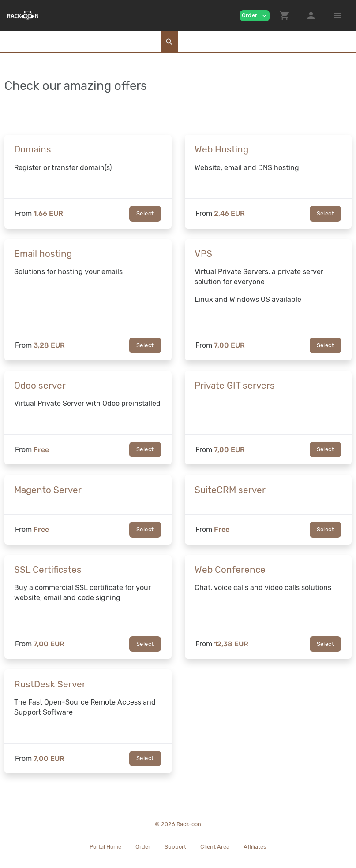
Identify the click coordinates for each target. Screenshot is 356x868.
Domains (33, 149)
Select (145, 213)
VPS (203, 254)
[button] (285, 15)
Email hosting (43, 254)
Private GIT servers (235, 386)
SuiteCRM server (230, 490)
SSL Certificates (48, 570)
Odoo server (40, 386)
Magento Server (48, 490)
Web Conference (230, 570)
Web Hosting (221, 149)
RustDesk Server (50, 684)
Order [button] (255, 16)
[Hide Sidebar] (337, 15)
